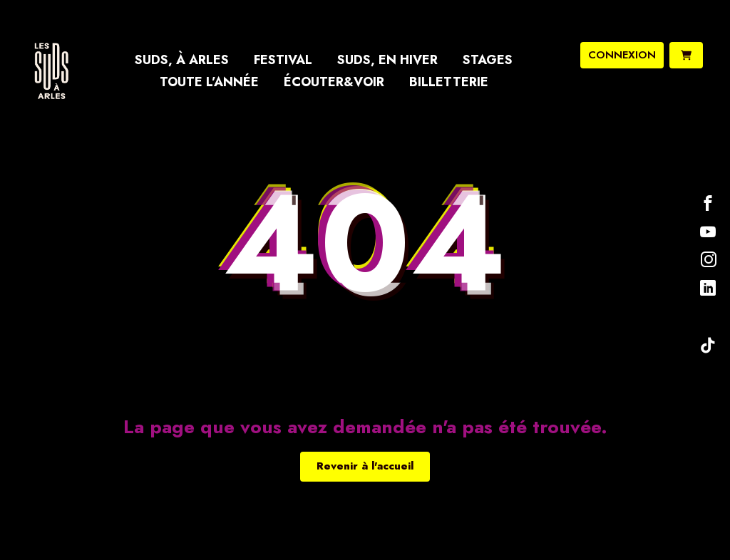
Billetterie (449, 82)
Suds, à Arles (182, 60)
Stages (488, 60)
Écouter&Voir (334, 82)
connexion (622, 55)
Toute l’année (209, 82)
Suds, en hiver (387, 60)
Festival (283, 60)
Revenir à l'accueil (365, 466)
